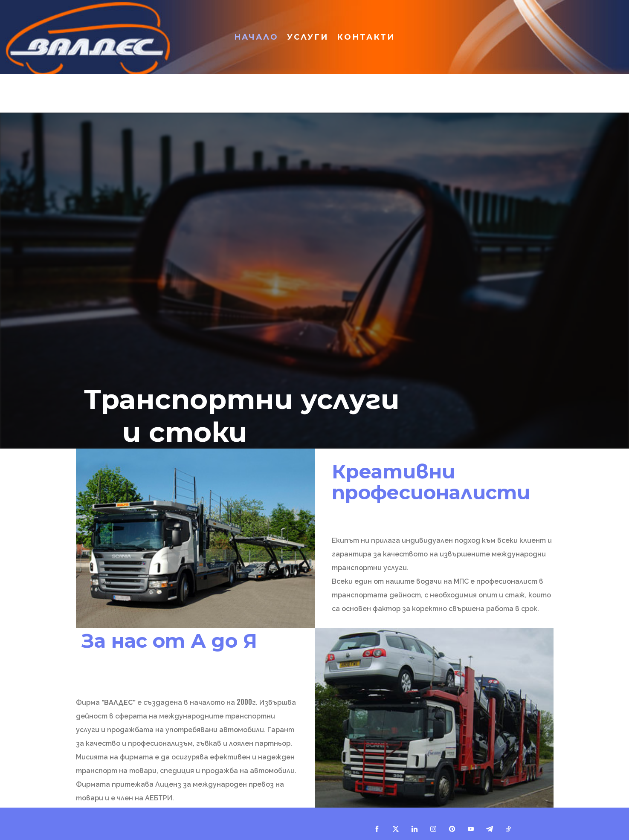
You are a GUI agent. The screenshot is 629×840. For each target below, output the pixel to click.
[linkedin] (415, 829)
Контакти (366, 37)
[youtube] (471, 829)
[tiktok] (508, 829)
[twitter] (396, 829)
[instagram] (433, 829)
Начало (256, 37)
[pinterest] (452, 829)
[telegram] (490, 829)
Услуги (308, 37)
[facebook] (377, 829)
